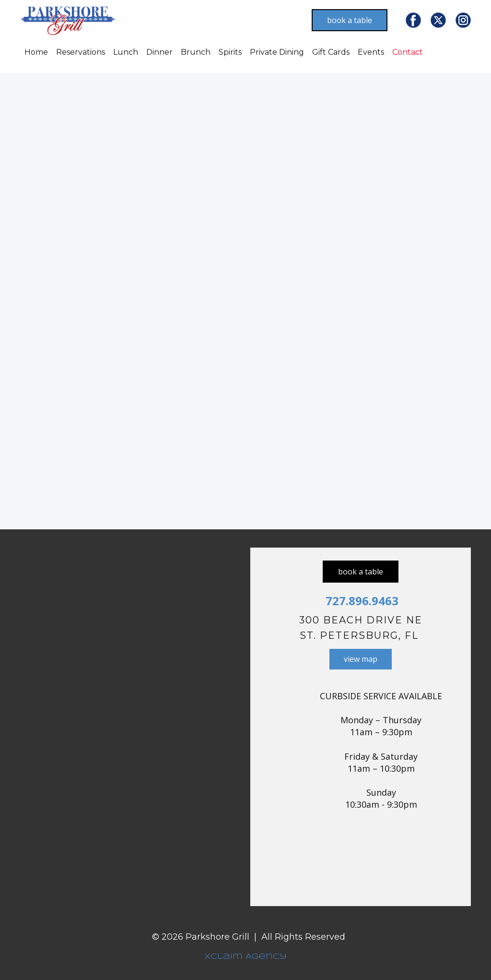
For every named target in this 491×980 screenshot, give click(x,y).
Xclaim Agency (245, 957)
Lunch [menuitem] (126, 52)
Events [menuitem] (371, 52)
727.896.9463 (361, 601)
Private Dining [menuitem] (277, 52)
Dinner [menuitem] (159, 52)
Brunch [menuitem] (196, 52)
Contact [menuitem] (408, 52)
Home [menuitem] (36, 52)
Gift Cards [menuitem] (331, 52)
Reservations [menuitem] (81, 52)
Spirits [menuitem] (230, 52)
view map (361, 659)
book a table (350, 20)
